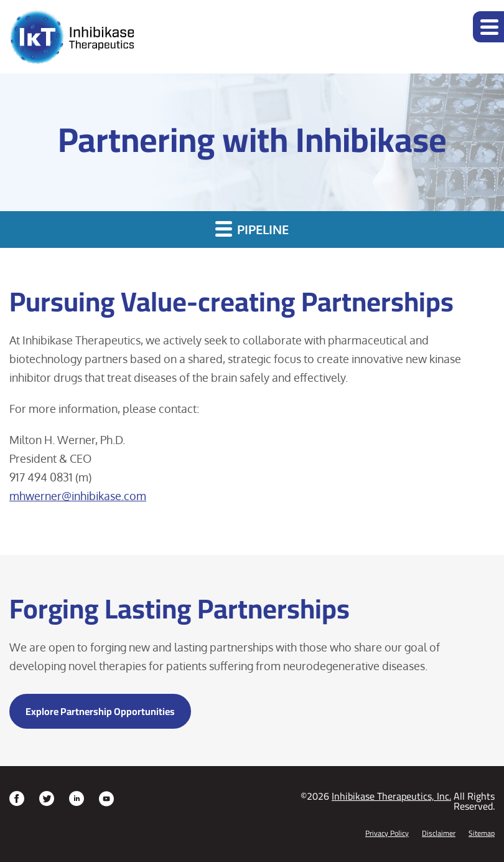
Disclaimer (439, 833)
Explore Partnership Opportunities (100, 711)
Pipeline (252, 229)
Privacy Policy (387, 833)
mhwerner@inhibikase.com (78, 496)
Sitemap (482, 833)
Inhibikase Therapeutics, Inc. (391, 796)
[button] (488, 27)
